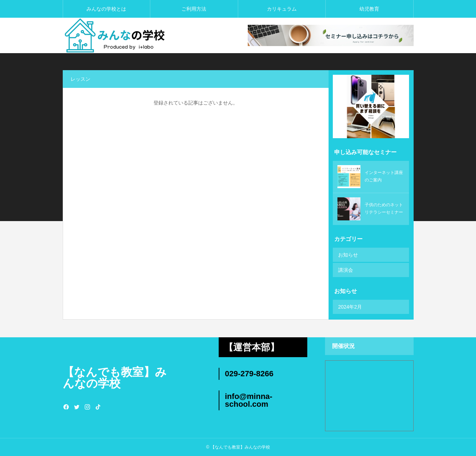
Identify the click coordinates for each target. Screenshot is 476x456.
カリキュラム (282, 9)
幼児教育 (369, 9)
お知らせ (348, 255)
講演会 (346, 270)
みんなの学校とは (106, 9)
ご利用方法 (194, 9)
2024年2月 (350, 307)
